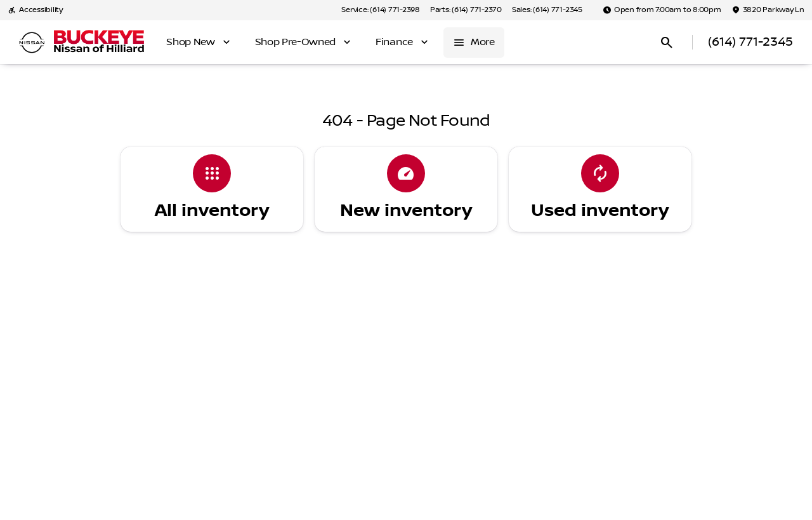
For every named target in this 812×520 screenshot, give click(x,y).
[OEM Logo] (32, 43)
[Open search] (667, 43)
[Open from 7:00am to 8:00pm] (662, 10)
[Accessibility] (35, 10)
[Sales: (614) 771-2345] (547, 10)
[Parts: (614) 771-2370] (466, 10)
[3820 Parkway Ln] (768, 10)
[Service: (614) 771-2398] (380, 10)
